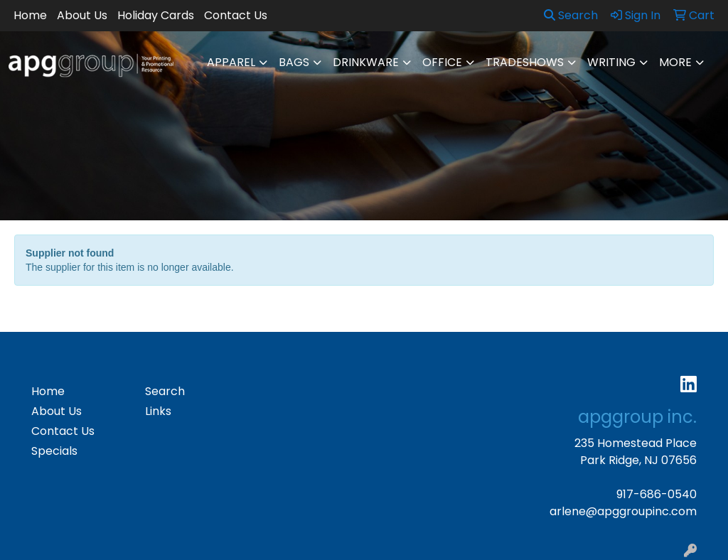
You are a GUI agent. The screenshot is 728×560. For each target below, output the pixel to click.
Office (442, 62)
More (675, 62)
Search (571, 15)
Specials (54, 451)
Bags (294, 62)
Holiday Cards (156, 15)
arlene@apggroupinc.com (623, 511)
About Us (82, 15)
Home (30, 15)
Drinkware (366, 62)
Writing (611, 62)
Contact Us (236, 15)
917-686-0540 (657, 494)
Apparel (231, 62)
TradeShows (525, 62)
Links (158, 411)
